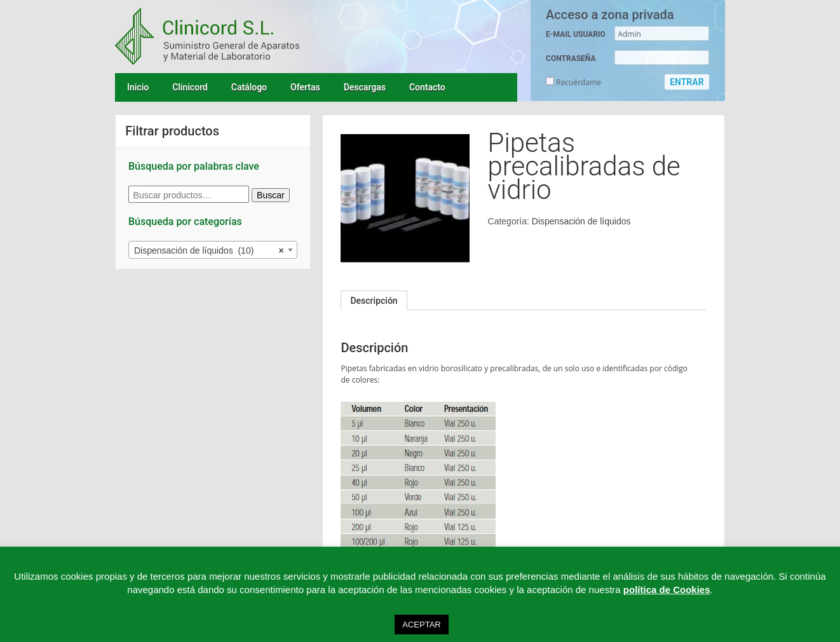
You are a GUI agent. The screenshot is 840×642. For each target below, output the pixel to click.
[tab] (374, 301)
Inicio (138, 87)
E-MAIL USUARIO (576, 34)
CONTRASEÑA (571, 58)
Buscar (271, 195)
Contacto (427, 87)
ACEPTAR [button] (421, 625)
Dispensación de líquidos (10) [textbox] (209, 250)
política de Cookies (667, 590)
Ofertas (305, 87)
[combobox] (213, 250)
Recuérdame (573, 82)
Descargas (365, 87)
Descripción (374, 301)
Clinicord (190, 87)
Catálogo (249, 87)
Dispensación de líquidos (581, 221)
